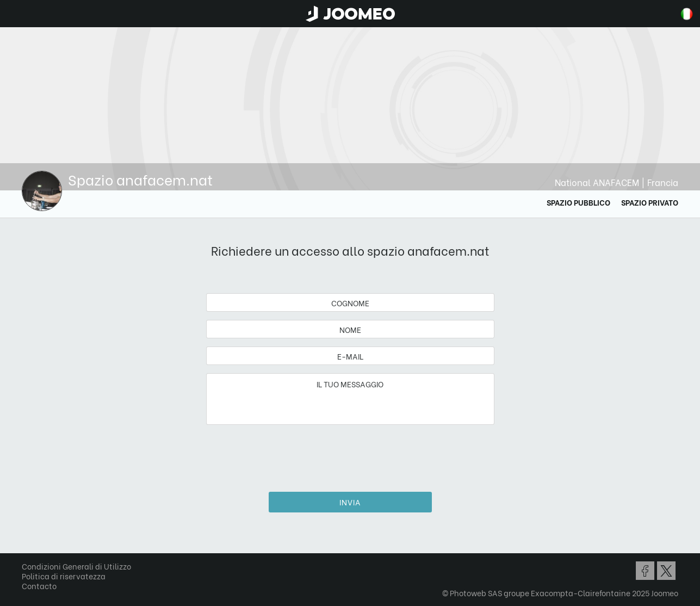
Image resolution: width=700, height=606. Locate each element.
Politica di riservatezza (64, 576)
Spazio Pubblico (578, 202)
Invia (350, 502)
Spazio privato (650, 202)
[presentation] (350, 454)
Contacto (39, 586)
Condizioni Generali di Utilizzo (76, 566)
